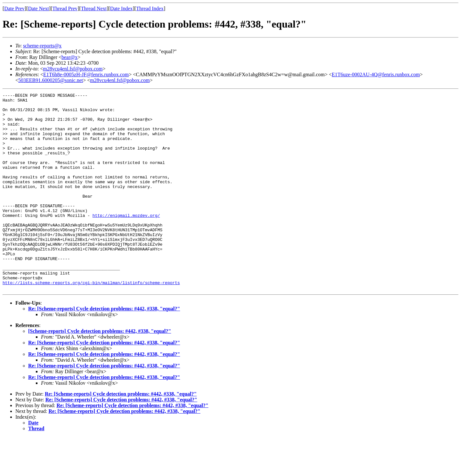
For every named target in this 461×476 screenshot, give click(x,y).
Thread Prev (65, 8)
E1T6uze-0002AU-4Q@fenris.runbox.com (376, 74)
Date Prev (14, 8)
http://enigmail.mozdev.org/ (126, 240)
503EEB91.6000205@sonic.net (51, 80)
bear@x (69, 57)
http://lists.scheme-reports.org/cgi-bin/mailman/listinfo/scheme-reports (91, 321)
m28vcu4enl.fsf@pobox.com (73, 69)
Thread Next (94, 8)
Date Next (39, 8)
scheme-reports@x (42, 46)
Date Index (121, 8)
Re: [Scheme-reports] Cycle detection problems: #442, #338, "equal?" (104, 348)
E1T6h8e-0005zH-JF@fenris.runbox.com (86, 74)
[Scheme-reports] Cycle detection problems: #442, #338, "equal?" (100, 370)
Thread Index (150, 8)
